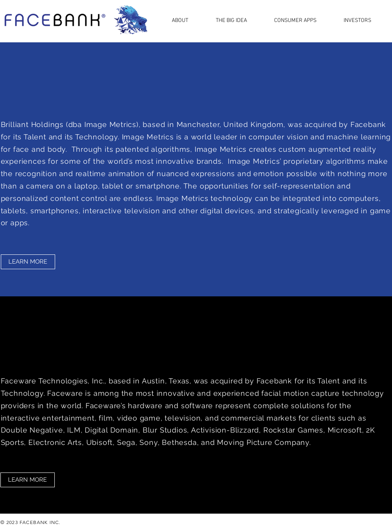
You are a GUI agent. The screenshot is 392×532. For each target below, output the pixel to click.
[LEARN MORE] (28, 262)
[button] (188, 20)
